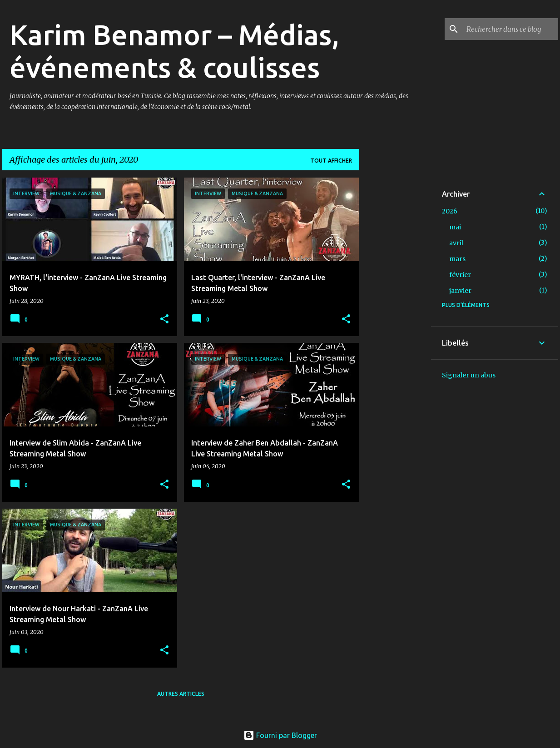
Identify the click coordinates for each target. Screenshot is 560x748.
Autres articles (181, 694)
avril (456, 243)
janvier (460, 291)
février (460, 275)
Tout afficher (331, 161)
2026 (450, 211)
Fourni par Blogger (280, 735)
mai (455, 227)
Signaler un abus (469, 375)
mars (457, 259)
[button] (164, 320)
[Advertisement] (395, 314)
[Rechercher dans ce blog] (510, 29)
